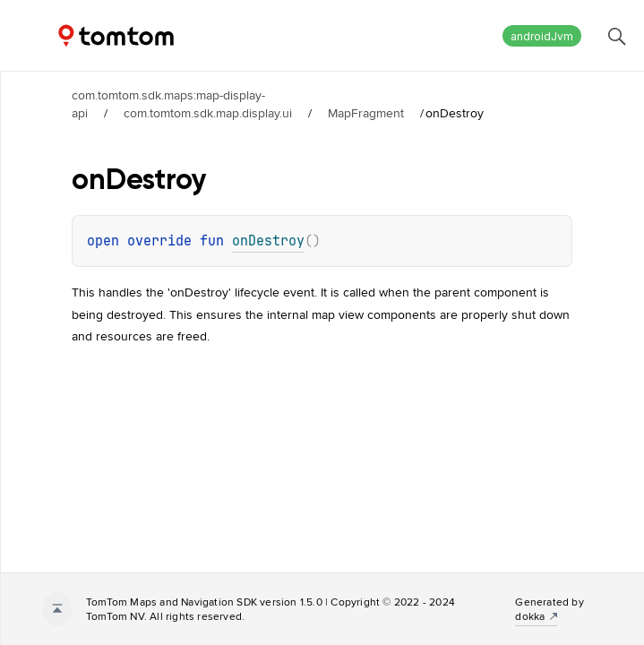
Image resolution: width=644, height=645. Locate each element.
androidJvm (542, 36)
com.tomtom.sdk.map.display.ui (208, 113)
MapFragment (366, 113)
